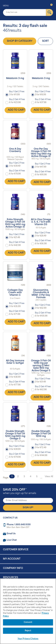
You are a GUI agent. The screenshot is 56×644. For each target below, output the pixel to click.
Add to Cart (16, 110)
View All (49, 477)
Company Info (13, 568)
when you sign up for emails (20, 491)
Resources (11, 578)
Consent (28, 622)
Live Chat (12, 540)
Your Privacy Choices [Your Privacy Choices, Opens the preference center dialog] (28, 639)
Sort (45, 41)
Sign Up (28, 507)
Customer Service (16, 550)
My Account (12, 559)
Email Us (11, 534)
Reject (28, 631)
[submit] (50, 12)
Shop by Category (20, 41)
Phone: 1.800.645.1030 (19, 525)
